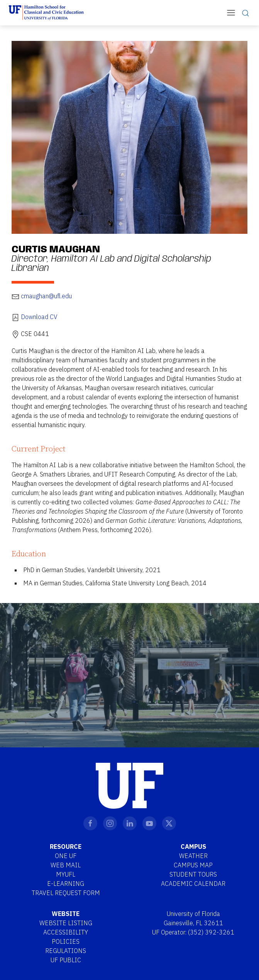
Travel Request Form (66, 893)
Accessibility (66, 932)
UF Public (66, 960)
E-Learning (66, 884)
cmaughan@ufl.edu (46, 296)
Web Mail (66, 865)
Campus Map (193, 865)
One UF (66, 856)
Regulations (66, 951)
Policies (66, 941)
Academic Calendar (193, 884)
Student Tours (193, 874)
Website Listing (66, 923)
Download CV (39, 317)
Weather (193, 856)
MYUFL (66, 874)
